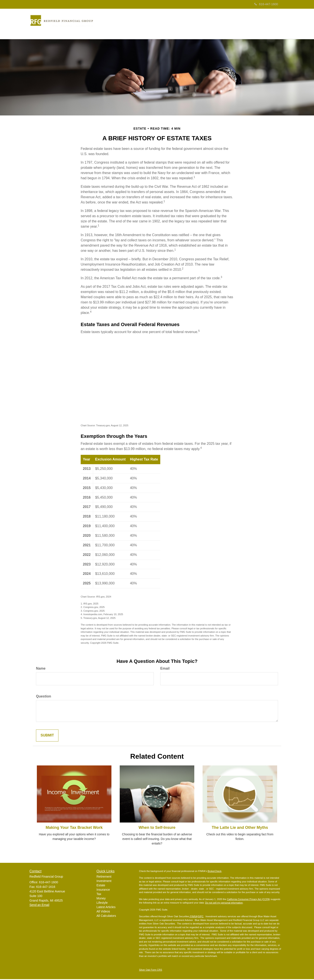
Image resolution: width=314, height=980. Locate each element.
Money (101, 899)
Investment (104, 882)
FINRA (193, 917)
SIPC (201, 917)
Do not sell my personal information (224, 904)
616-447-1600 (266, 4)
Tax (99, 895)
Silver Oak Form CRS (151, 971)
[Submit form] (47, 736)
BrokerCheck (215, 872)
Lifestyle (102, 904)
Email (165, 669)
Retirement (104, 877)
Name (41, 669)
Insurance (103, 890)
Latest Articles (106, 908)
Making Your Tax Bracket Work (74, 828)
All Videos (103, 912)
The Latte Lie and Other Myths (240, 828)
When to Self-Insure (157, 828)
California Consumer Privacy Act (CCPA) (249, 900)
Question (44, 697)
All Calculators (106, 917)
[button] (143, 24)
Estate (101, 886)
